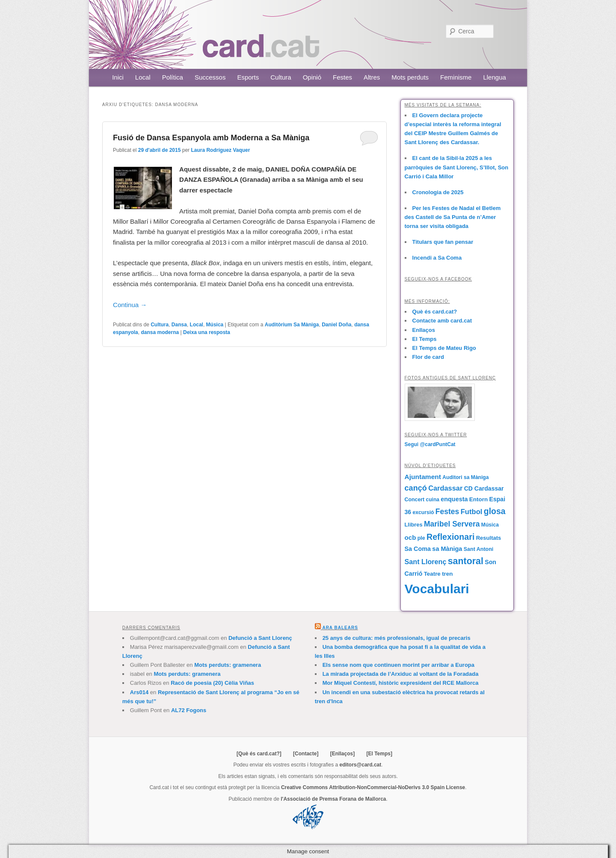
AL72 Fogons (189, 710)
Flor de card (428, 357)
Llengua (494, 77)
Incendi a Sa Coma (437, 258)
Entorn (478, 499)
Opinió (312, 77)
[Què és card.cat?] (259, 754)
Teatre (432, 574)
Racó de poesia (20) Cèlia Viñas (212, 683)
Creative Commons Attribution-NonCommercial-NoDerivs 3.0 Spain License (373, 787)
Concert (415, 500)
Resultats (489, 538)
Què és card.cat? (435, 312)
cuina (433, 500)
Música (215, 325)
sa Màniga (447, 549)
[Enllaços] (342, 754)
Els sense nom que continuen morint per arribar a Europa (398, 665)
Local (143, 77)
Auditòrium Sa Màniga (292, 325)
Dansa (179, 325)
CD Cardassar (484, 488)
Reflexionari (450, 537)
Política (173, 77)
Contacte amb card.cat (442, 321)
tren (447, 574)
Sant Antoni (479, 549)
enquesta (454, 499)
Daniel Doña (336, 325)
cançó (416, 488)
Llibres (414, 525)
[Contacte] (306, 754)
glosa (495, 511)
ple (421, 538)
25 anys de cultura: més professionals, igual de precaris (397, 638)
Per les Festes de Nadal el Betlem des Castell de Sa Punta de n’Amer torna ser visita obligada (453, 217)
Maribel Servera (452, 524)
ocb (410, 537)
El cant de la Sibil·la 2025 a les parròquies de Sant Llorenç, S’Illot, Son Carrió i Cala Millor (457, 167)
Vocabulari (437, 589)
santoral (466, 561)
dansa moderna (160, 332)
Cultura (281, 77)
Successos (210, 77)
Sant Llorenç (426, 562)
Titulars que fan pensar (443, 242)
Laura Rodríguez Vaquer (220, 150)
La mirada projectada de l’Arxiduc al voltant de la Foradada (401, 674)
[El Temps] (379, 754)
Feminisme (456, 77)
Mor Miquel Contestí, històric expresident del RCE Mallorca (401, 683)
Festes (342, 77)
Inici (118, 77)
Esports (248, 77)
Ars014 (139, 692)
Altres (372, 77)
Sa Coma (418, 549)
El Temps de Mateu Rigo (444, 348)
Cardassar (445, 488)
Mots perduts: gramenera (228, 665)
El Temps (425, 339)
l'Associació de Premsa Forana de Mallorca (333, 799)
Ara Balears (340, 628)
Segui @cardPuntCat (430, 444)
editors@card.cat (361, 765)
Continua (130, 305)
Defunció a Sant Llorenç (260, 638)
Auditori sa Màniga (465, 477)
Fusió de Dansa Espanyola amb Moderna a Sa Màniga (211, 138)
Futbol (472, 512)
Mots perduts (410, 77)
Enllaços (424, 330)
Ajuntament (423, 477)
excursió (423, 512)
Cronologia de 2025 (438, 192)
